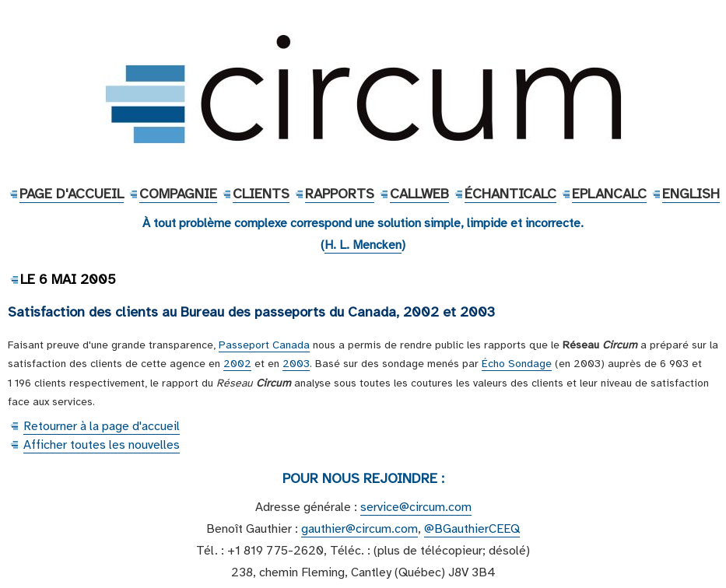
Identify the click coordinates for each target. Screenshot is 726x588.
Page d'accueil (72, 194)
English (691, 194)
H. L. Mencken (363, 245)
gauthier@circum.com (359, 529)
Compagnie (178, 194)
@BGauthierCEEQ (472, 529)
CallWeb (419, 194)
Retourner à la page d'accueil (102, 426)
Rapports (340, 194)
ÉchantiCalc (510, 194)
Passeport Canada (264, 345)
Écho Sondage (517, 364)
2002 (237, 364)
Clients (261, 194)
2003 (296, 364)
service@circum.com (416, 507)
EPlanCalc (609, 194)
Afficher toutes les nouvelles (102, 445)
